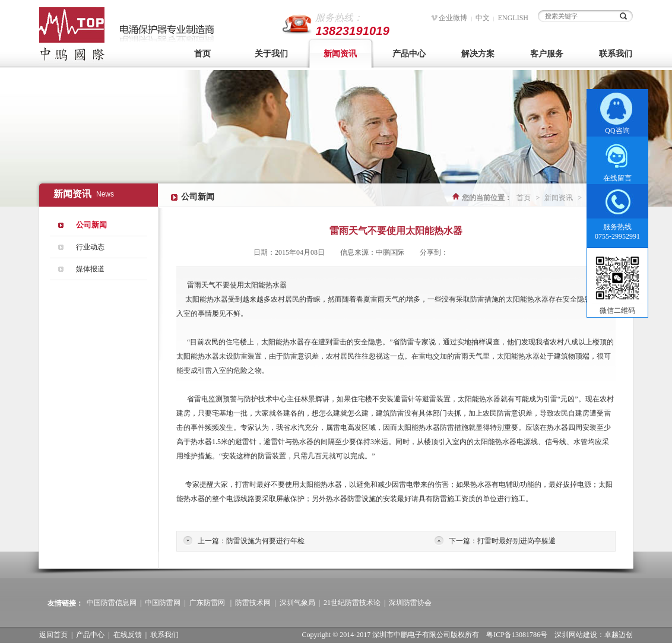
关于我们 (271, 54)
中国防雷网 (163, 603)
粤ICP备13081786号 (517, 635)
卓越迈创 (619, 635)
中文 (483, 18)
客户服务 (547, 54)
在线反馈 (128, 635)
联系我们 (616, 54)
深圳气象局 (297, 603)
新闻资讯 (340, 54)
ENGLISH (513, 18)
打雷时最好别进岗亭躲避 (516, 541)
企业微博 (453, 18)
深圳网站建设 (576, 635)
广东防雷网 (207, 603)
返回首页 (53, 635)
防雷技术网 (253, 603)
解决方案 (478, 54)
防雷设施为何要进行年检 (265, 541)
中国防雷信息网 (112, 603)
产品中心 (409, 54)
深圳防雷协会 (410, 603)
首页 (202, 54)
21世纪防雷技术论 (352, 603)
